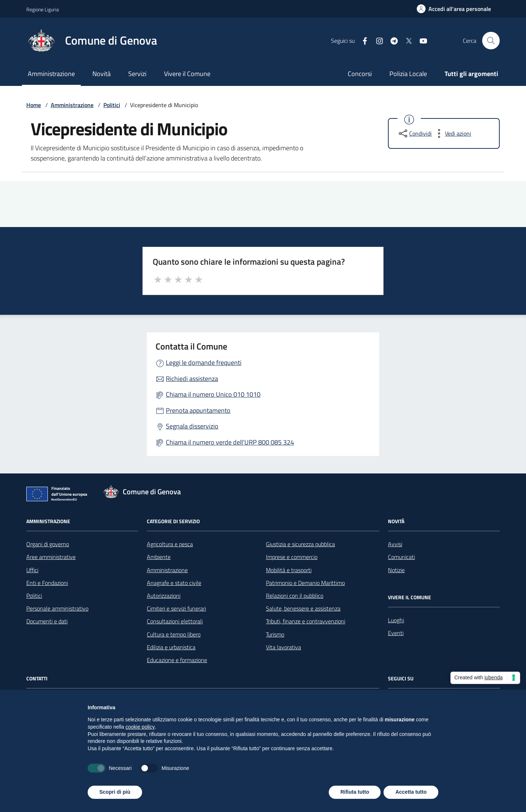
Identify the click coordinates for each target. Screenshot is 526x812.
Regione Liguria (43, 9)
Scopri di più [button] (115, 792)
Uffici (32, 570)
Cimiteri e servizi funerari (176, 608)
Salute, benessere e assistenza (303, 608)
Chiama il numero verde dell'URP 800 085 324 (230, 442)
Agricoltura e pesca (170, 544)
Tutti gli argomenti (471, 74)
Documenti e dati (47, 621)
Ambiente (159, 557)
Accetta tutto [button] (411, 792)
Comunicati (401, 557)
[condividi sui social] (415, 133)
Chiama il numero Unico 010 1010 (213, 394)
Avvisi (395, 544)
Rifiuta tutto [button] (355, 792)
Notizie (396, 570)
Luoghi (396, 620)
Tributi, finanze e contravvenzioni (306, 621)
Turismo (275, 634)
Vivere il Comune (187, 74)
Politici (112, 105)
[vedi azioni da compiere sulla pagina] (452, 133)
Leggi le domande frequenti (204, 362)
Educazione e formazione (177, 660)
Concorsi (360, 74)
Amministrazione (51, 74)
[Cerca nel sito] (491, 41)
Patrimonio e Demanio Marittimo (305, 583)
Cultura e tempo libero (174, 634)
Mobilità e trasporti (289, 570)
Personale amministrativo (57, 608)
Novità (102, 74)
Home (34, 105)
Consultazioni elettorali (175, 621)
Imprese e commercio (292, 557)
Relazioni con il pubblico (295, 596)
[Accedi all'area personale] (454, 9)
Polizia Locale (408, 74)
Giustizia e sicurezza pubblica (300, 544)
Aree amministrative (51, 557)
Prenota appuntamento (198, 410)
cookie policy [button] (140, 727)
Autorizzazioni (164, 596)
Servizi (137, 74)
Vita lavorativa (283, 647)
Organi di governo (48, 544)
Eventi (396, 633)
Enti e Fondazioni (47, 583)
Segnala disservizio (192, 426)
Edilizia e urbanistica (171, 647)
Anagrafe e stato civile (174, 583)
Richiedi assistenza (192, 379)
